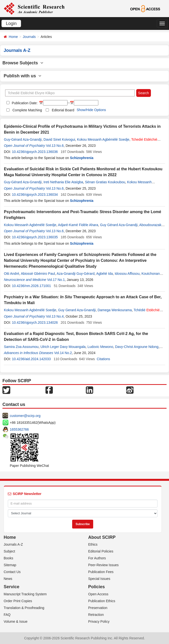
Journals (29, 37)
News (8, 579)
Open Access (98, 594)
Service (11, 587)
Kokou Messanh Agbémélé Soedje (30, 225)
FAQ (7, 615)
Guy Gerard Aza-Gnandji (77, 310)
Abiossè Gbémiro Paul (38, 274)
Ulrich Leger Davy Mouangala (63, 347)
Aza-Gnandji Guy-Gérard (76, 274)
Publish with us (23, 76)
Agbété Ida (104, 274)
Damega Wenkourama (115, 310)
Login (11, 23)
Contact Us (12, 572)
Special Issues (99, 579)
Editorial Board (63, 110)
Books (8, 558)
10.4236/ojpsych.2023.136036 (35, 152)
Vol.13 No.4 (55, 316)
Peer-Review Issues (104, 565)
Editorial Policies (101, 551)
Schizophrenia (82, 158)
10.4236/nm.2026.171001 (32, 286)
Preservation (98, 608)
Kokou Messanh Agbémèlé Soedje (103, 139)
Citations (103, 359)
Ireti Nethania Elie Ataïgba (63, 182)
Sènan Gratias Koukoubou (105, 182)
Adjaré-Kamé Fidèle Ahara (78, 225)
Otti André (11, 274)
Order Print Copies (18, 601)
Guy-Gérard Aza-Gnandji (23, 139)
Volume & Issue (16, 621)
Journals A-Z (13, 544)
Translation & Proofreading (24, 608)
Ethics (93, 544)
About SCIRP (102, 537)
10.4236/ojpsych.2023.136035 (35, 237)
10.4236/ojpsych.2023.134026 (35, 322)
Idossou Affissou (127, 274)
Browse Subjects (23, 63)
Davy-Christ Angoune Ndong (137, 347)
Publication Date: (24, 103)
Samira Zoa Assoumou (21, 347)
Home (13, 37)
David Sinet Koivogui (59, 139)
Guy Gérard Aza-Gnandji (119, 225)
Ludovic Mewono (100, 347)
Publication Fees (101, 572)
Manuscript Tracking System (25, 594)
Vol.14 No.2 (63, 353)
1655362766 (19, 429)
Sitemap (10, 565)
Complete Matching (27, 110)
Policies (97, 587)
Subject (9, 551)
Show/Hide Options (91, 110)
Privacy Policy (99, 621)
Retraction (96, 615)
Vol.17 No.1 (56, 280)
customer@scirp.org (25, 416)
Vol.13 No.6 (55, 146)
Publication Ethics (102, 601)
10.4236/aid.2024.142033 (31, 359)
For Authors (97, 558)
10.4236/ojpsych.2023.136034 (35, 195)
